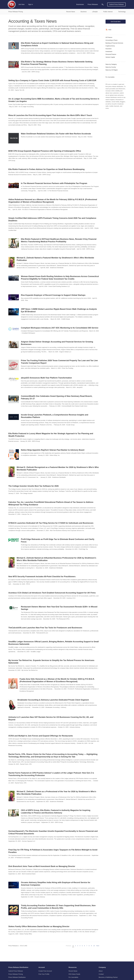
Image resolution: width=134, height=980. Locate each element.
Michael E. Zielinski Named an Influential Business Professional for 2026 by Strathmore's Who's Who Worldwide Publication (56, 559)
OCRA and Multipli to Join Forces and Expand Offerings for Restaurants (41, 736)
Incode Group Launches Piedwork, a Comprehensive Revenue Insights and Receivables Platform (55, 416)
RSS (110, 30)
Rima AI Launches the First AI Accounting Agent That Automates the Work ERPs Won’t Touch (50, 115)
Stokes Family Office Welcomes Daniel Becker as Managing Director (39, 926)
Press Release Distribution (17, 977)
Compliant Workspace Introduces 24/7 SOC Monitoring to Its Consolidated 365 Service (60, 328)
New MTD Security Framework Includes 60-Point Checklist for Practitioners (42, 577)
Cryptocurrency (110, 46)
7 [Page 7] (87, 946)
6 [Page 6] (85, 946)
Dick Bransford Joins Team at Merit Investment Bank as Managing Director (42, 866)
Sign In (31, 4)
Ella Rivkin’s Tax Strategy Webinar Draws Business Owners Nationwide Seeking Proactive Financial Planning (57, 63)
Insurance (109, 49)
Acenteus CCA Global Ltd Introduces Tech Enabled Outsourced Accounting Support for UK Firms (52, 593)
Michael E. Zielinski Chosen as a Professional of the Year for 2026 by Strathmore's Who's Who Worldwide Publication (56, 793)
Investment (109, 51)
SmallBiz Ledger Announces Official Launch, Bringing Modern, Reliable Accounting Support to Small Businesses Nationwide (54, 643)
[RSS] (107, 30)
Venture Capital (110, 57)
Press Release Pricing (16, 974)
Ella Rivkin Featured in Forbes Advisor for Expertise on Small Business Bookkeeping (46, 169)
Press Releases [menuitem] (93, 4)
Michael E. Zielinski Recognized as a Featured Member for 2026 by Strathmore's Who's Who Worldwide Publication (58, 469)
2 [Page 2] (75, 946)
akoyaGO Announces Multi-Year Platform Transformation (46, 378)
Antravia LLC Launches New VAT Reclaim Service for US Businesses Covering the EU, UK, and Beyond (51, 718)
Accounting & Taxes (111, 40)
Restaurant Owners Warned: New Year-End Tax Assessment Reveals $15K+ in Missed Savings (59, 608)
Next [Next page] (98, 946)
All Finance (109, 37)
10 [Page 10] (94, 946)
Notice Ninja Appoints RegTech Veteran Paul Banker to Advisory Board (53, 450)
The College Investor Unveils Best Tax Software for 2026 (33, 486)
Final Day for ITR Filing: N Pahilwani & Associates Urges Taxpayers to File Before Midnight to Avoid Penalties (53, 851)
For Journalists (110, 77)
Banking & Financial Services (114, 43)
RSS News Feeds (74, 974)
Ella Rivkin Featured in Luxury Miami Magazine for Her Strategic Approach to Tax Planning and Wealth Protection (51, 435)
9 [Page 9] (91, 946)
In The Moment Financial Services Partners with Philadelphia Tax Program (54, 183)
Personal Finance (111, 54)
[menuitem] (103, 4)
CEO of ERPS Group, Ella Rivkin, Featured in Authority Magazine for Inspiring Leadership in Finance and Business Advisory (56, 812)
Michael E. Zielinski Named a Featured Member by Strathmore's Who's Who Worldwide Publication (55, 259)
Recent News (73, 971)
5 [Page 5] (82, 946)
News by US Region (112, 70)
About (101, 971)
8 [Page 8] (89, 946)
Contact (101, 974)
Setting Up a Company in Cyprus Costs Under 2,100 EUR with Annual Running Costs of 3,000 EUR (52, 80)
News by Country (111, 67)
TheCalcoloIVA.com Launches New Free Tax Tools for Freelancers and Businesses (45, 628)
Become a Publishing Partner (108, 977)
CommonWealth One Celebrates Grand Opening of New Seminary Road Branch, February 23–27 (57, 397)
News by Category (111, 64)
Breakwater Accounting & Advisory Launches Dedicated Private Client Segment (53, 700)
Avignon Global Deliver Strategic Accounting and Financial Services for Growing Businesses (57, 343)
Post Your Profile (44, 974)
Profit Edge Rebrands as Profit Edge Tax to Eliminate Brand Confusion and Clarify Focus (58, 540)
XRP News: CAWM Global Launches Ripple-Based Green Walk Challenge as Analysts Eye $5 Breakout (59, 310)
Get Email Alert (116, 22)
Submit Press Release (116, 4)
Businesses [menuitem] (80, 4)
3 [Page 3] (78, 946)
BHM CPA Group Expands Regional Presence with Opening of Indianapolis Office (45, 151)
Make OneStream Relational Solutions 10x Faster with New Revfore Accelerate (56, 134)
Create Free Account (45, 971)
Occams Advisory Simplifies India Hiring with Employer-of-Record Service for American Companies (56, 884)
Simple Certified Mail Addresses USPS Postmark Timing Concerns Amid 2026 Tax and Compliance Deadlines (52, 219)
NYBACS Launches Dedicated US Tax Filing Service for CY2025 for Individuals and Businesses (51, 523)
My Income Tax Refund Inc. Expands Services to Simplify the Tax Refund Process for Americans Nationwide (51, 662)
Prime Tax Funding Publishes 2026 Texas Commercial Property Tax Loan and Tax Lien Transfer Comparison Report (59, 362)
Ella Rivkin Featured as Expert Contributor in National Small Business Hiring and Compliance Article (57, 44)
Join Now (21, 4)
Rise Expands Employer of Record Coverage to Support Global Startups (53, 295)
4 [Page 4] (80, 946)
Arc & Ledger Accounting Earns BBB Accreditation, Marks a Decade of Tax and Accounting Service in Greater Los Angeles (54, 100)
